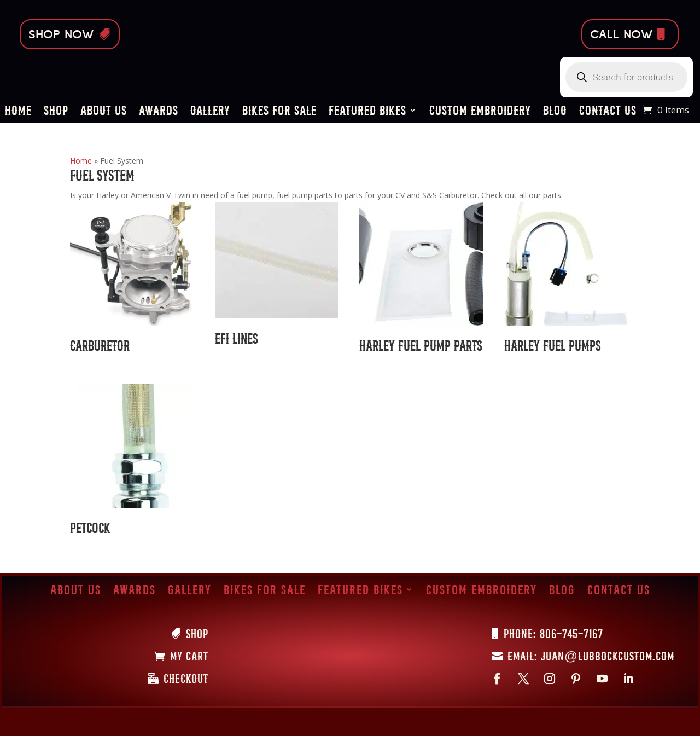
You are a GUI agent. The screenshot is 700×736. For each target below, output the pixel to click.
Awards (159, 112)
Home (18, 112)
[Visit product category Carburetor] (132, 282)
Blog (555, 112)
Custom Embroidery (480, 112)
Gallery (210, 112)
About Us (104, 112)
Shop (56, 112)
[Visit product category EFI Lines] (277, 278)
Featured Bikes (367, 112)
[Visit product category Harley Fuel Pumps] (566, 282)
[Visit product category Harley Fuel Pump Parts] (421, 282)
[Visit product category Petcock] (132, 464)
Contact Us (608, 112)
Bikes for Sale (279, 112)
